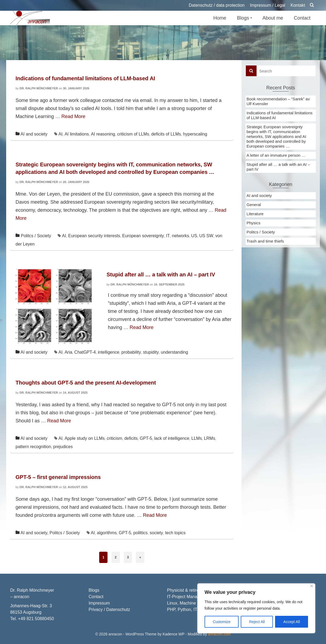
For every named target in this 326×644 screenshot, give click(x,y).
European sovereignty (143, 236)
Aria (68, 352)
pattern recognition (33, 447)
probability (131, 352)
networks (180, 236)
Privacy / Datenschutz (110, 610)
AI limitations (77, 134)
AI (60, 134)
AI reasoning (103, 134)
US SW (206, 236)
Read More (73, 116)
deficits (131, 438)
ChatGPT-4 (85, 352)
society (156, 533)
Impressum (99, 603)
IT (168, 236)
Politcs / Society (36, 236)
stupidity (151, 352)
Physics (254, 223)
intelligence (109, 352)
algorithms (107, 533)
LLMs (197, 438)
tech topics (175, 533)
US (194, 236)
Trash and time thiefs (265, 241)
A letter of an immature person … (276, 155)
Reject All (257, 622)
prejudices (63, 447)
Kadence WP (173, 634)
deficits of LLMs (166, 134)
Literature (255, 214)
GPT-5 (146, 438)
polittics (140, 533)
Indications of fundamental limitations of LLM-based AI (280, 115)
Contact (96, 597)
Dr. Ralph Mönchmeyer (39, 88)
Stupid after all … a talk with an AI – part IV (278, 167)
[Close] (312, 586)
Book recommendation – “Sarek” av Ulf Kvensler (278, 101)
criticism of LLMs (133, 134)
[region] (256, 608)
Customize (222, 622)
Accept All (292, 622)
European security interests (94, 236)
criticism (114, 438)
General (254, 205)
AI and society (34, 134)
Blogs (94, 590)
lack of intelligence (172, 438)
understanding (174, 352)
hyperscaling (195, 134)
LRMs (210, 438)
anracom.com (219, 634)
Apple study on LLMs (85, 438)
